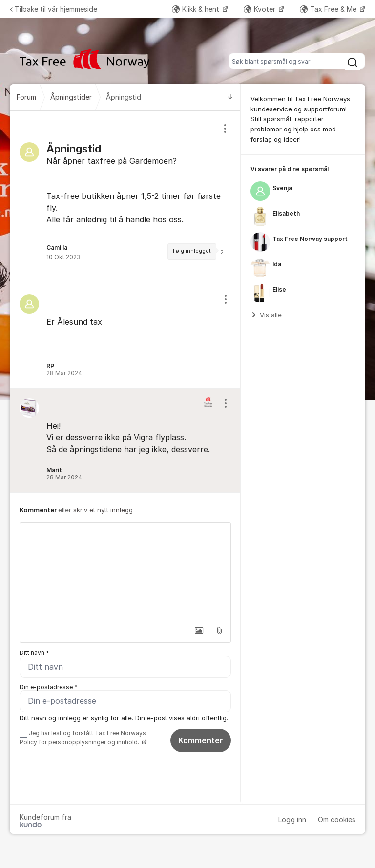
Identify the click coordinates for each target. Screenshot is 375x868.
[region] (125, 197)
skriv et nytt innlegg (103, 510)
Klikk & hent (197, 9)
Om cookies (337, 819)
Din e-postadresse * (49, 687)
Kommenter (201, 740)
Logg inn (292, 819)
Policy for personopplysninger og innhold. (80, 742)
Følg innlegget (192, 251)
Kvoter (260, 9)
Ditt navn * (34, 653)
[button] (199, 630)
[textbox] (125, 572)
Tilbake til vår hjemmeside (53, 9)
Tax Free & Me (329, 9)
